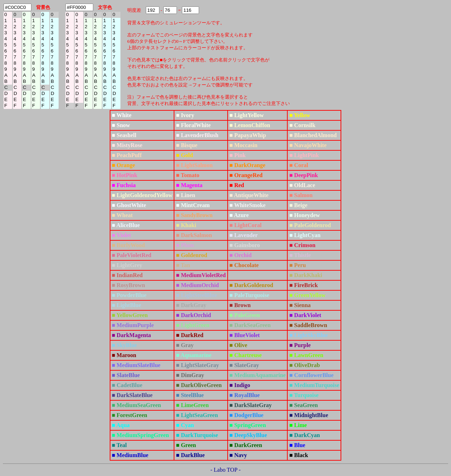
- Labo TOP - (226, 470)
